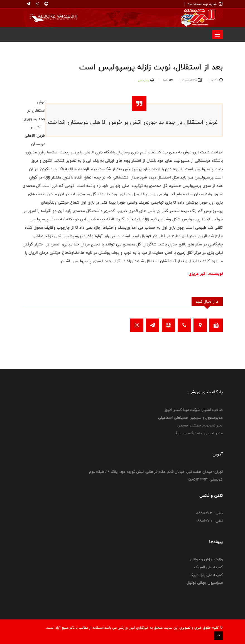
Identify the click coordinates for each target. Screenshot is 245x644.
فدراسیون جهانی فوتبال (205, 583)
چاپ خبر (144, 80)
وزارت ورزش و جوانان (206, 559)
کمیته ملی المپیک (208, 567)
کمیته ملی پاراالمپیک (206, 575)
